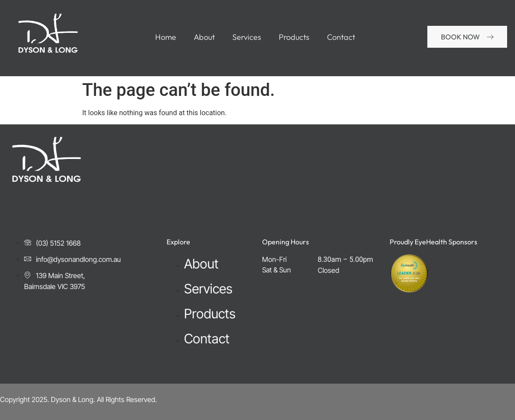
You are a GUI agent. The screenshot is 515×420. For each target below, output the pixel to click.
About (204, 37)
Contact (341, 37)
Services (247, 37)
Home (166, 37)
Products (294, 37)
